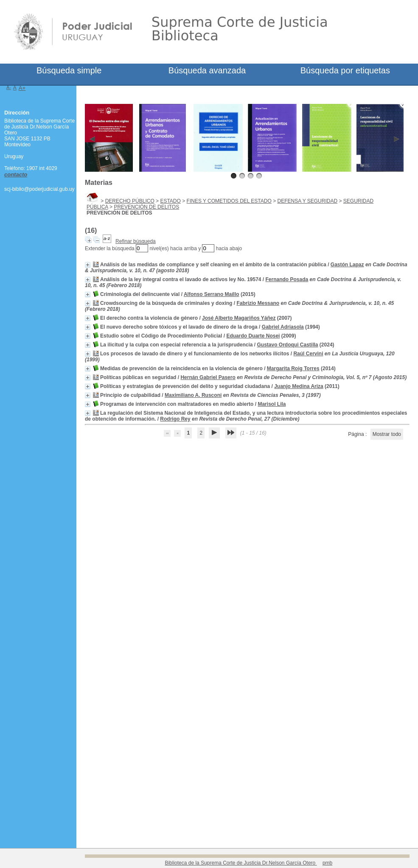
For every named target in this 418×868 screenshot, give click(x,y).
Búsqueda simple (69, 70)
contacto (16, 174)
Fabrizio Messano (258, 303)
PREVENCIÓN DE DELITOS (146, 207)
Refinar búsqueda (136, 241)
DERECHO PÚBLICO (130, 201)
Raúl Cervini (308, 354)
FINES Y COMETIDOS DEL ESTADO (229, 201)
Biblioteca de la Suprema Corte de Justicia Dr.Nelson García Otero (241, 863)
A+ (22, 88)
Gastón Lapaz (347, 265)
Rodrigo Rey (175, 419)
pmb (327, 863)
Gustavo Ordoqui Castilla (288, 345)
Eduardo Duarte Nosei (253, 336)
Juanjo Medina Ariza (299, 386)
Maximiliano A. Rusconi (193, 395)
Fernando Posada (287, 279)
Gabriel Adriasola (283, 327)
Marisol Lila (272, 404)
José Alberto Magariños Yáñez (239, 318)
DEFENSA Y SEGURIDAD (308, 201)
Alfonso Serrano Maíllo (212, 294)
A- (9, 87)
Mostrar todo (387, 434)
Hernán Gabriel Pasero (208, 377)
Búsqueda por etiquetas (345, 70)
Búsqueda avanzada (207, 70)
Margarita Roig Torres (293, 368)
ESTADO (170, 201)
